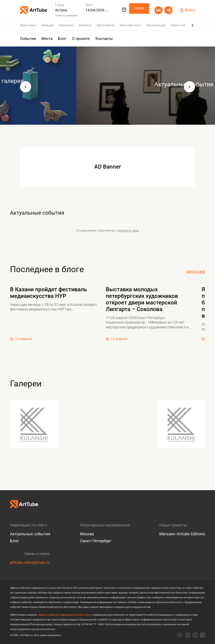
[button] (26, 87)
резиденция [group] (157, 25)
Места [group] (46, 39)
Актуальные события (52, 212)
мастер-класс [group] (131, 25)
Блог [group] (61, 39)
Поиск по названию (66, 16)
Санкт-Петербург (96, 541)
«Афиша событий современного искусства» (64, 615)
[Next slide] (193, 25)
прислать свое (128, 231)
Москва (87, 534)
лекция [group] (49, 25)
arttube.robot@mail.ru (30, 562)
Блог (14, 541)
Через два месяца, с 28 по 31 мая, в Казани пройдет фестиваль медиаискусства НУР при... (54, 307)
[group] (107, 86)
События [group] (27, 39)
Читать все (196, 272)
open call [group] (179, 25)
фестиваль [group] (107, 25)
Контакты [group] (101, 39)
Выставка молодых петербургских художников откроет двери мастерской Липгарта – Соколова (142, 299)
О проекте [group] (79, 39)
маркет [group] (86, 25)
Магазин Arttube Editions (182, 534)
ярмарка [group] (67, 25)
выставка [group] (29, 25)
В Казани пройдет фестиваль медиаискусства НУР (48, 293)
